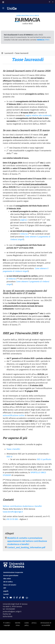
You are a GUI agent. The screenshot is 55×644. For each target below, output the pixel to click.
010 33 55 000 (12, 519)
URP (5, 588)
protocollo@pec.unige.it (12, 612)
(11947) (43, 40)
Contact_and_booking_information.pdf (26, 547)
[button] (3, 2)
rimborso (24, 234)
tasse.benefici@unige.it (13, 512)
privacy (34, 623)
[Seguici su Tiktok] (20, 598)
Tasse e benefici (13, 449)
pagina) (24, 220)
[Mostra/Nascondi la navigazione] (3, 8)
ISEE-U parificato (44, 459)
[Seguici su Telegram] (23, 598)
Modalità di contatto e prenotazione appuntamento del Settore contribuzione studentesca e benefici (27, 541)
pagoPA (6, 591)
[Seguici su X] (7, 598)
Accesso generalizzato (11, 576)
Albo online (7, 579)
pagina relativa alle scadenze (38, 115)
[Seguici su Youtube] (11, 598)
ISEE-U (9, 457)
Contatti (6, 594)
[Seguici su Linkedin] (4, 598)
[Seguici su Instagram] (14, 598)
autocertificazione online (14, 415)
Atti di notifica (8, 582)
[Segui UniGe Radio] (27, 598)
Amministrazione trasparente (13, 572)
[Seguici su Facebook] (17, 598)
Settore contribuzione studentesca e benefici (22, 506)
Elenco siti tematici (10, 585)
